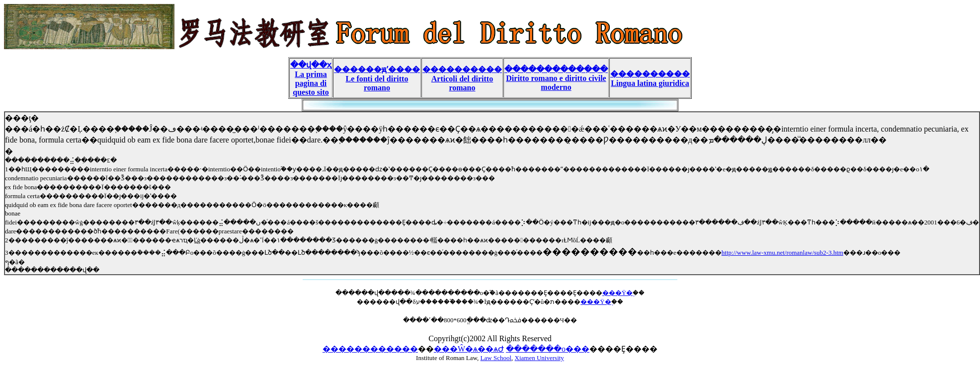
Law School (496, 358)
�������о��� (548, 349)
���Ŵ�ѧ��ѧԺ (469, 349)
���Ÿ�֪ (617, 293)
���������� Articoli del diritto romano (462, 78)
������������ (370, 349)
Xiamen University (539, 358)
